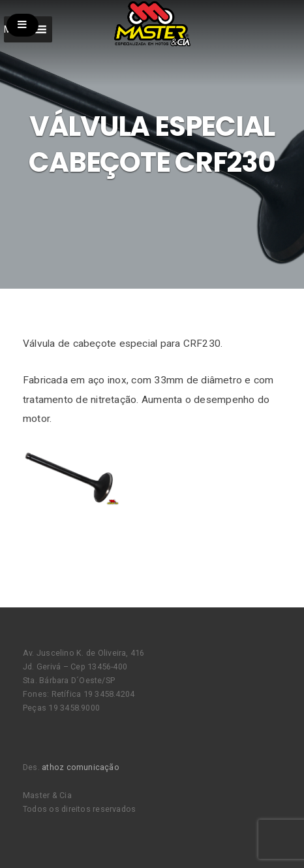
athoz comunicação (81, 767)
